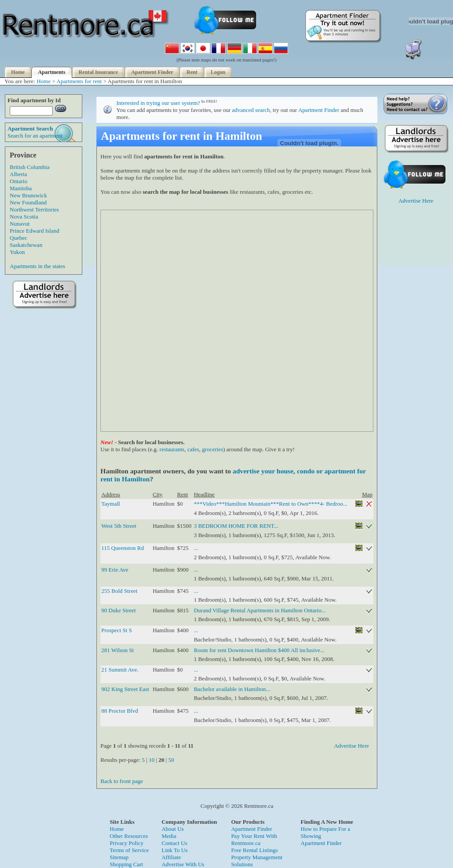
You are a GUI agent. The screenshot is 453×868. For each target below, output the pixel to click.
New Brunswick (28, 195)
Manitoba (21, 188)
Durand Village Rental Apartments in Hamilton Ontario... (260, 610)
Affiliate (171, 857)
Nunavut (20, 224)
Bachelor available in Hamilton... (232, 689)
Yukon (17, 252)
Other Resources (129, 836)
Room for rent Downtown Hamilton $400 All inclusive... (259, 650)
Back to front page (122, 781)
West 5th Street (119, 526)
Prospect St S (117, 630)
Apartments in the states (37, 266)
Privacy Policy (127, 843)
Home (18, 72)
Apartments (52, 72)
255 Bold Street (119, 591)
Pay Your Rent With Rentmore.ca (254, 839)
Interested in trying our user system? (158, 103)
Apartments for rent (79, 81)
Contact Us (174, 843)
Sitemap (119, 857)
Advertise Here (351, 746)
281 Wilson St (118, 650)
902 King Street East (125, 689)
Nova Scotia (24, 217)
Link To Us (175, 850)
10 (152, 760)
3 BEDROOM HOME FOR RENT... (236, 526)
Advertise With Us (183, 864)
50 (171, 760)
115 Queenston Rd (123, 548)
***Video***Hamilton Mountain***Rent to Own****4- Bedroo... (271, 504)
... (196, 548)
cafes (193, 449)
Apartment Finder (152, 72)
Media (169, 836)
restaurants (172, 449)
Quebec (19, 238)
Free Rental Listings (254, 850)
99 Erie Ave (115, 570)
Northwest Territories (34, 209)
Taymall (111, 504)
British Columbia (30, 167)
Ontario (19, 181)
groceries (213, 449)
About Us (173, 829)
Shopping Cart (126, 864)
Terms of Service (129, 850)
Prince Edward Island (35, 231)
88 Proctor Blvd (120, 711)
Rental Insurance (98, 72)
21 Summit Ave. (120, 670)
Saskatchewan (26, 245)
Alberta (18, 174)
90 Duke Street (119, 610)
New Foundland (28, 202)
